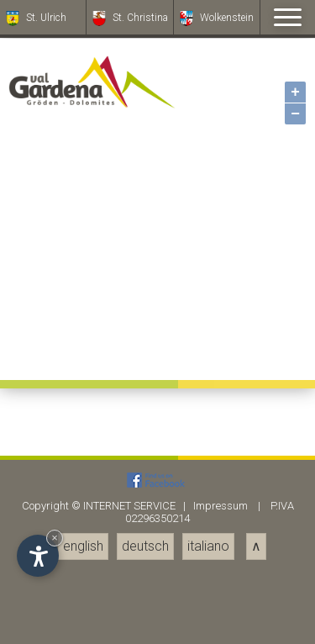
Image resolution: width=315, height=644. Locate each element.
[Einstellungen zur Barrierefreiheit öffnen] (38, 556)
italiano (208, 546)
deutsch (145, 546)
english (83, 546)
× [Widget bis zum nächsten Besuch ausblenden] (55, 538)
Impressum (220, 506)
